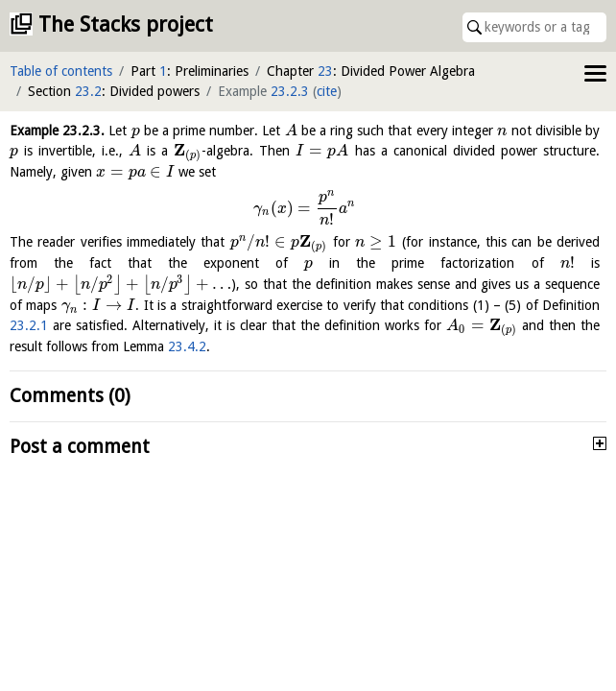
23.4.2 (187, 346)
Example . (57, 131)
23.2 (88, 91)
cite (327, 91)
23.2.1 (29, 325)
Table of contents (61, 71)
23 (325, 71)
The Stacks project (126, 24)
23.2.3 (290, 91)
